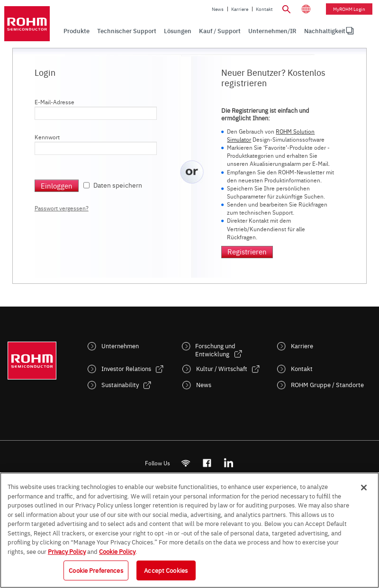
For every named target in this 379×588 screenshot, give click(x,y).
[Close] (364, 488)
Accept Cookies (166, 570)
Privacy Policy (67, 551)
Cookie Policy (117, 551)
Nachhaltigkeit (325, 31)
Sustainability (120, 384)
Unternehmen (120, 346)
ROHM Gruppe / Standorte (327, 384)
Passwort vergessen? (62, 208)
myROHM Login (349, 9)
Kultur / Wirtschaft (222, 368)
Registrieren (247, 251)
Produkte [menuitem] (77, 31)
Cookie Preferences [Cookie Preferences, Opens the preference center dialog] (96, 570)
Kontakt (264, 9)
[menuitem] (325, 31)
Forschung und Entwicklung (215, 350)
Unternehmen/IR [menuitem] (272, 31)
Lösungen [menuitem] (178, 31)
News (218, 9)
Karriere (240, 9)
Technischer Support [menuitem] (127, 31)
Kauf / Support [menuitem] (220, 31)
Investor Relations (126, 368)
